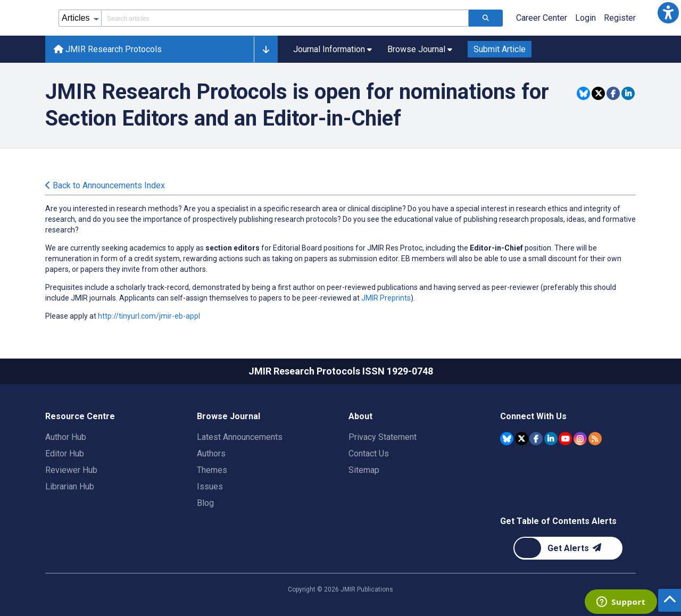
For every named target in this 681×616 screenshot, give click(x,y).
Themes (212, 470)
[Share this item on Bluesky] (583, 93)
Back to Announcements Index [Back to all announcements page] (105, 185)
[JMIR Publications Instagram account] (580, 439)
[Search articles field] (285, 18)
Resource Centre (80, 416)
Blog (205, 503)
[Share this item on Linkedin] (628, 93)
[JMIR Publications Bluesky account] (507, 439)
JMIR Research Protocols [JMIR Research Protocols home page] (108, 49)
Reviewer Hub (71, 470)
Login (586, 18)
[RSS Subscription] (595, 439)
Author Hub (66, 437)
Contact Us (369, 453)
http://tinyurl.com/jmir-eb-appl (149, 316)
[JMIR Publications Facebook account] (536, 439)
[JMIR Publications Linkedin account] (551, 439)
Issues (210, 486)
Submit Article (500, 49)
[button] (668, 13)
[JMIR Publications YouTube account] (565, 439)
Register (620, 18)
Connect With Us (533, 416)
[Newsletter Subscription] (568, 548)
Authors (211, 453)
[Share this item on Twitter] (598, 93)
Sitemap (364, 470)
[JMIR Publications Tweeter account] (522, 439)
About (360, 416)
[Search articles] (486, 18)
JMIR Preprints (386, 298)
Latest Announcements (240, 437)
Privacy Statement (383, 437)
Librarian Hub (70, 486)
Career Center (542, 18)
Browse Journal (229, 416)
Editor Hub (65, 453)
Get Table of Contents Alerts (558, 521)
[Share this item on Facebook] (613, 93)
